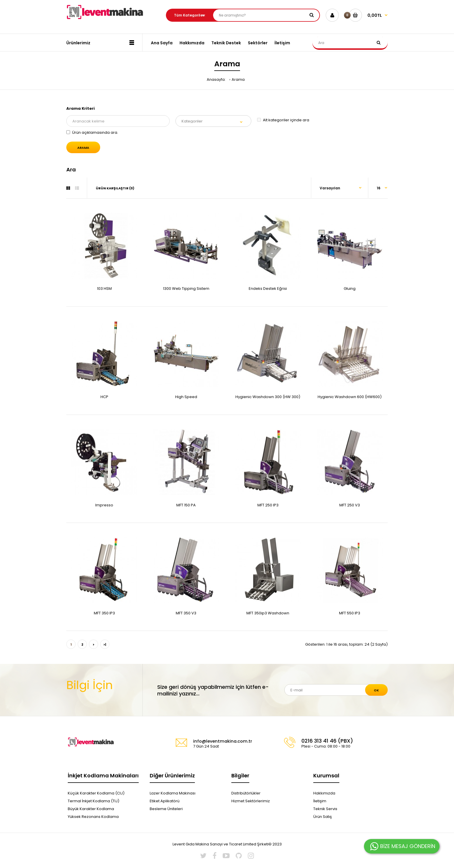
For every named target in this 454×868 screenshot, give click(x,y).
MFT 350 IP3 (104, 613)
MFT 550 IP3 (350, 613)
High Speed (186, 397)
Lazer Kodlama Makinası (173, 793)
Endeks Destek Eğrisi (268, 289)
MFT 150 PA (186, 505)
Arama (238, 79)
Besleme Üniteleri (166, 809)
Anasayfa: (216, 79)
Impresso (104, 505)
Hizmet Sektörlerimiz (251, 801)
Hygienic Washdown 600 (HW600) (350, 397)
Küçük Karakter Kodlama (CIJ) (96, 793)
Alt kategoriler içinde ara (283, 120)
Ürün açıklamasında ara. (92, 132)
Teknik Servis (325, 809)
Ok (376, 690)
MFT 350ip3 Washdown (268, 613)
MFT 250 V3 (350, 505)
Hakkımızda (324, 793)
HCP (104, 397)
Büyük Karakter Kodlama (91, 809)
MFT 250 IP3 (268, 505)
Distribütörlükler (246, 793)
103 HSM (104, 289)
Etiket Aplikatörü (165, 801)
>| (105, 644)
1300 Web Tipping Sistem (186, 289)
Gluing (350, 289)
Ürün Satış (323, 817)
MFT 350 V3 (186, 613)
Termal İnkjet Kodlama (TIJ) (94, 801)
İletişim (320, 801)
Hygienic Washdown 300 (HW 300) (268, 397)
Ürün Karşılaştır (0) (115, 188)
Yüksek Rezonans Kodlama (93, 817)
